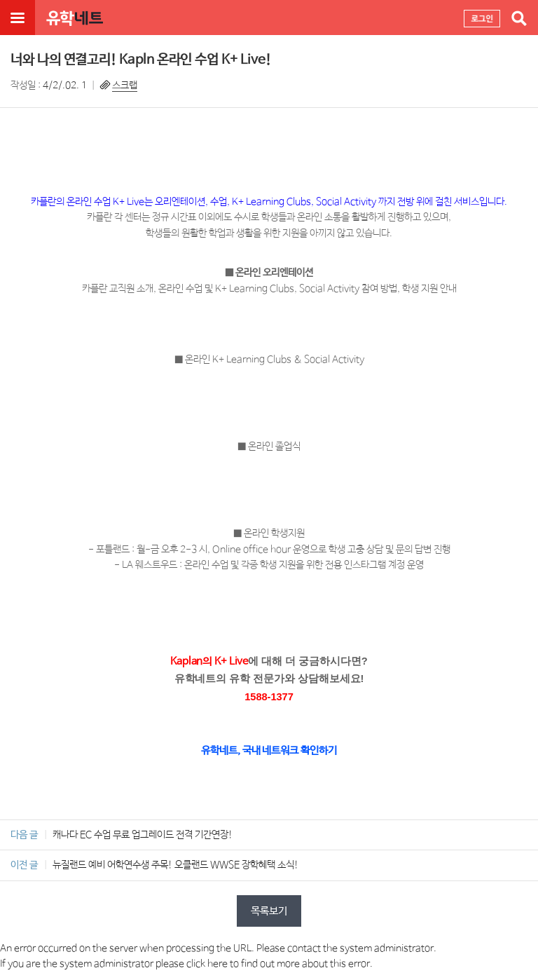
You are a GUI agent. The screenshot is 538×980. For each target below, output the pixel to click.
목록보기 (269, 911)
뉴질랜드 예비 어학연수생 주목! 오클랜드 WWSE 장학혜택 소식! (175, 865)
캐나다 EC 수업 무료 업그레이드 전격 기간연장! (143, 835)
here (218, 964)
